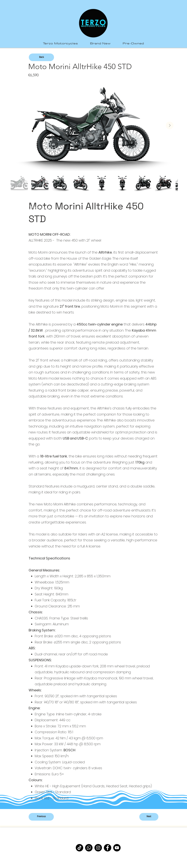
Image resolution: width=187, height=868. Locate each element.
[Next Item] (170, 125)
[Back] (41, 57)
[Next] (149, 817)
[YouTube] (117, 848)
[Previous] (41, 817)
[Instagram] (98, 848)
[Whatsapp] (89, 848)
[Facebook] (108, 848)
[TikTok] (79, 848)
